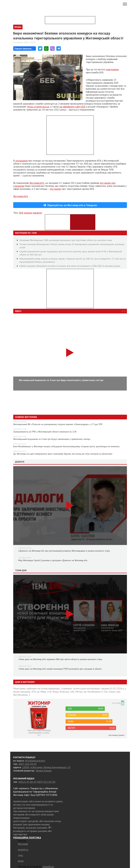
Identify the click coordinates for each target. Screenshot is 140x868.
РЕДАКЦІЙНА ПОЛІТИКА (27, 838)
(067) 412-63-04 (46, 782)
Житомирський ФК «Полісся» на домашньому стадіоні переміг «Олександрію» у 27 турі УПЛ (58, 424)
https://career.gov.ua (38, 107)
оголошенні (22, 161)
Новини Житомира (26, 417)
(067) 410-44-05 (28, 764)
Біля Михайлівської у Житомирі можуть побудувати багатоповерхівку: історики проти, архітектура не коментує (66, 446)
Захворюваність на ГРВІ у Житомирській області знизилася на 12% (45, 432)
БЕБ (21, 213)
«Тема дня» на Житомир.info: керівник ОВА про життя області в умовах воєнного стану (60, 659)
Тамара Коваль (44, 771)
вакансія (37, 213)
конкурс (28, 213)
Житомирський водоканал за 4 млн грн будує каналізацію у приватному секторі (52, 439)
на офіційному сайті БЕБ (73, 107)
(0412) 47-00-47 (27, 782)
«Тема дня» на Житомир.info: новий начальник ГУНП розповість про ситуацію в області (60, 669)
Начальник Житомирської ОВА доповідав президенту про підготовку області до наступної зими (66, 240)
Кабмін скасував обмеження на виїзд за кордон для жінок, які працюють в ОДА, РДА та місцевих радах (70, 266)
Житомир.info (37, 183)
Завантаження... (24, 49)
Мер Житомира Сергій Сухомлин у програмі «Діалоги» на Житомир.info (53, 560)
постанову (56, 189)
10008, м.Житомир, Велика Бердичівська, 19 (46, 767)
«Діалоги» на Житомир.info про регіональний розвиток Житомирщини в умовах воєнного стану (64, 551)
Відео (18, 311)
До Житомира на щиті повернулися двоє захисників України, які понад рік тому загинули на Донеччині (63, 454)
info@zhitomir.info (35, 761)
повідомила (112, 69)
